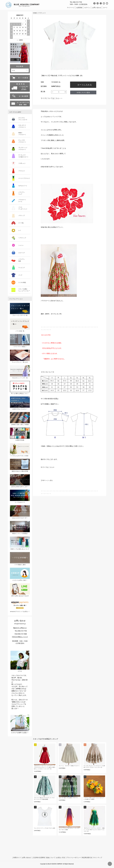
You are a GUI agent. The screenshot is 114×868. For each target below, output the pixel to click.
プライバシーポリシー (73, 858)
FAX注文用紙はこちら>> (20, 637)
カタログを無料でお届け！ (20, 724)
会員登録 (79, 8)
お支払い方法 (61, 858)
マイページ (71, 8)
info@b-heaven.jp (20, 624)
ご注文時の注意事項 (38, 858)
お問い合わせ (97, 8)
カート (105, 8)
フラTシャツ (42, 13)
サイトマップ (98, 858)
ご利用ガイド (16, 858)
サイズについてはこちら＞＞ (52, 98)
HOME (35, 13)
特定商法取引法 (87, 858)
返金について (51, 858)
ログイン (87, 8)
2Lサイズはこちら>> (47, 467)
